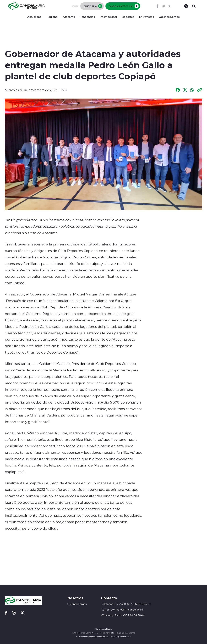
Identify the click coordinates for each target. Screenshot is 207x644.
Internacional (108, 17)
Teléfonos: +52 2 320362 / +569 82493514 (126, 604)
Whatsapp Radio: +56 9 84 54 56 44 (123, 615)
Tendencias (87, 17)
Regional (52, 17)
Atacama (69, 17)
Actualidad (34, 17)
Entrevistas (147, 17)
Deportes (128, 17)
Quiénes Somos (169, 17)
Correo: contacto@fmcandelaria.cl (122, 610)
